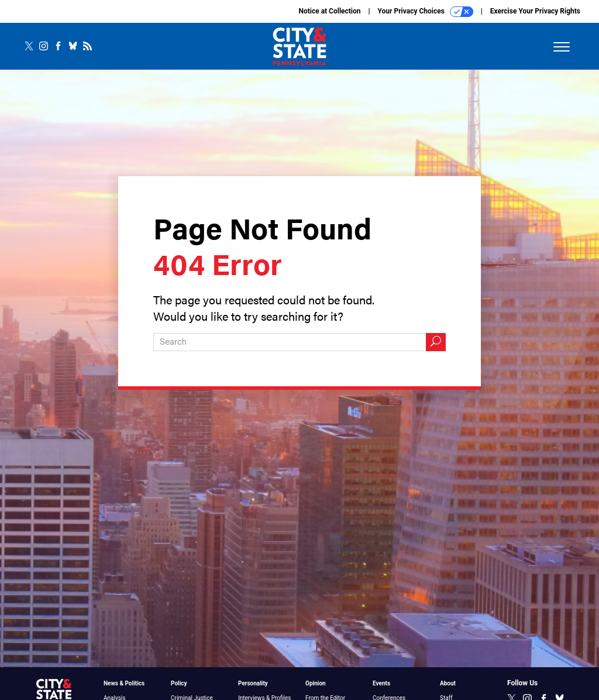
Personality (253, 683)
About (448, 683)
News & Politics (124, 683)
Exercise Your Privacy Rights (535, 11)
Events (381, 683)
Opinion (316, 683)
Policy (179, 683)
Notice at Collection (329, 11)
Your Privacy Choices (426, 12)
